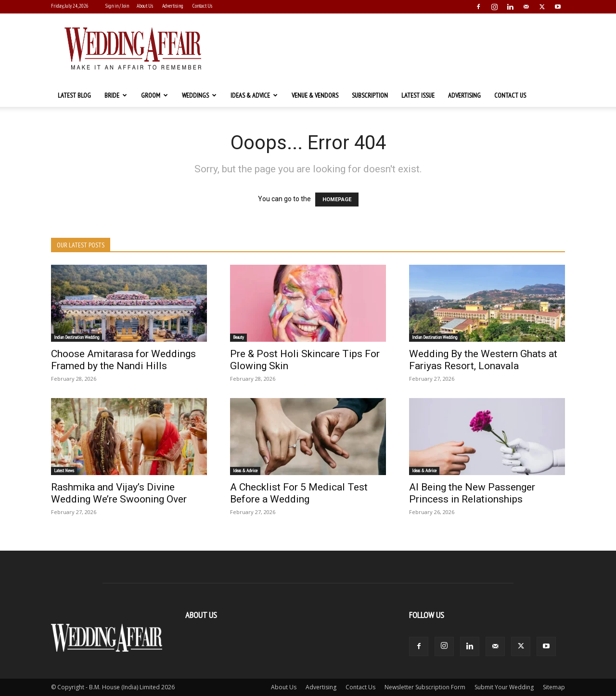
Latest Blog (74, 95)
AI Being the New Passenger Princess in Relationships (472, 493)
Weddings (199, 95)
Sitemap (554, 687)
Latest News (64, 470)
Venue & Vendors (315, 95)
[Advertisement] (390, 49)
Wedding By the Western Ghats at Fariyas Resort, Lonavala (483, 360)
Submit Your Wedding (504, 687)
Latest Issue (418, 95)
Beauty (238, 337)
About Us (145, 6)
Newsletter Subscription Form (425, 687)
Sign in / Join (117, 6)
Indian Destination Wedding (77, 337)
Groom (154, 95)
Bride (116, 95)
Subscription (370, 95)
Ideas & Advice (254, 95)
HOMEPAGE (337, 200)
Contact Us (202, 6)
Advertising (173, 6)
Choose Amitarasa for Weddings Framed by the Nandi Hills (123, 360)
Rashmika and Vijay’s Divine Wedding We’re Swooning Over (119, 493)
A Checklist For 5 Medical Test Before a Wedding (299, 493)
